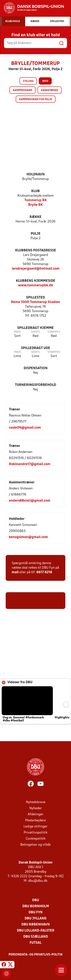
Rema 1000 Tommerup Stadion (35, 302)
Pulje (36, 234)
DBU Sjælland (36, 937)
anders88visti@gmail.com (30, 501)
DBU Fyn (36, 912)
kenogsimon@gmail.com (28, 537)
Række (35, 217)
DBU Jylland (35, 919)
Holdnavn (36, 175)
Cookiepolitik (36, 839)
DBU (36, 900)
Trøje (17, 332)
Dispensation (36, 368)
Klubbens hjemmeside (36, 281)
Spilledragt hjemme (35, 328)
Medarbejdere (35, 820)
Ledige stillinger (35, 827)
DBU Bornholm (36, 906)
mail (15, 572)
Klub (35, 191)
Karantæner (50, 90)
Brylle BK (35, 205)
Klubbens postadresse (36, 251)
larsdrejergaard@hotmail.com (36, 269)
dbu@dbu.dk (38, 881)
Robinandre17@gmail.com (30, 464)
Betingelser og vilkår (36, 845)
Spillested (35, 298)
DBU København (36, 925)
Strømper (54, 332)
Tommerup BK (36, 200)
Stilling (28, 81)
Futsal (35, 943)
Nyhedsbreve (36, 802)
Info (45, 81)
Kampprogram (23, 90)
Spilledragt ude (36, 348)
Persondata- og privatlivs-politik (36, 955)
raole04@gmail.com (25, 428)
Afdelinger (35, 814)
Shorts (35, 332)
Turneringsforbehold (35, 385)
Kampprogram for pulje (36, 99)
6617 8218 (44, 572)
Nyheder (36, 808)
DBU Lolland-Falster (36, 931)
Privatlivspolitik (35, 833)
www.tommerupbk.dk (36, 285)
